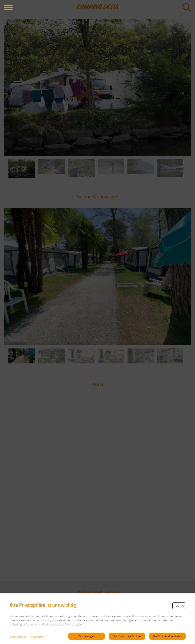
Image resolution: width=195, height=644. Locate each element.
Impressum (37, 637)
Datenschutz (18, 637)
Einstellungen (87, 636)
